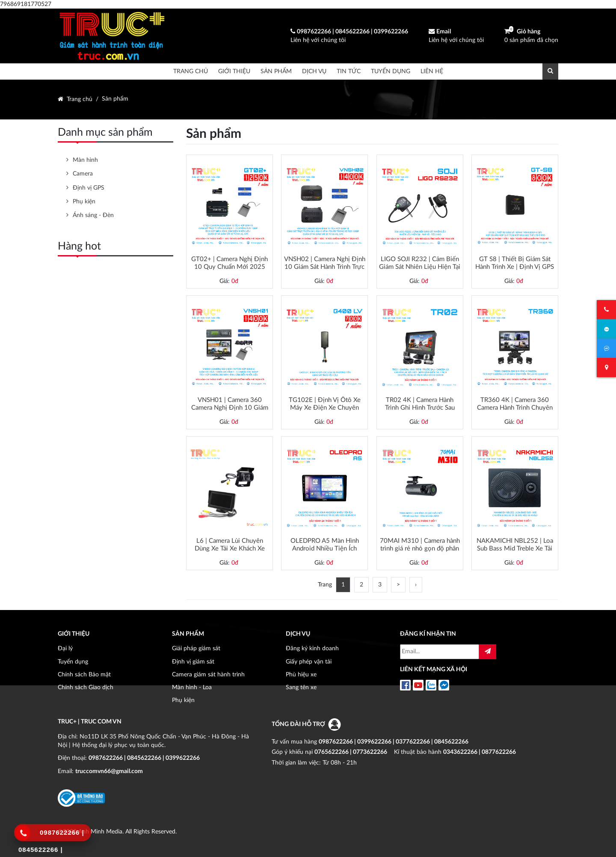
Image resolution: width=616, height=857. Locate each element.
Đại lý (65, 648)
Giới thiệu (234, 71)
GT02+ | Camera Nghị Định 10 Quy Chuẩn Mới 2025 (230, 263)
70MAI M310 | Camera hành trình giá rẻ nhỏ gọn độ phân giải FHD (420, 545)
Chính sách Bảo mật (84, 674)
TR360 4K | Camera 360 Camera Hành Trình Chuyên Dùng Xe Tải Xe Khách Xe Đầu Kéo (515, 404)
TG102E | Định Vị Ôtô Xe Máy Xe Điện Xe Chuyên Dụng (325, 404)
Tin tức (349, 71)
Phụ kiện (84, 201)
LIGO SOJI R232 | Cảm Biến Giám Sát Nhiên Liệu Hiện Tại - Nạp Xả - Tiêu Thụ (420, 263)
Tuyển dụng (391, 71)
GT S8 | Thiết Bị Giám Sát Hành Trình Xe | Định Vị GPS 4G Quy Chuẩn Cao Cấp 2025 (515, 263)
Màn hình (85, 160)
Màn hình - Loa (192, 687)
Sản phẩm (276, 71)
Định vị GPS (89, 188)
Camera (83, 174)
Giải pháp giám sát (196, 648)
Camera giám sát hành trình (208, 674)
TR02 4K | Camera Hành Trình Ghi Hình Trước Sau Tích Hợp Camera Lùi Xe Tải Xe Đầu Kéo (420, 404)
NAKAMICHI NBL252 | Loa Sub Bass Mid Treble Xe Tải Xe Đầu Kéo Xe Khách (515, 545)
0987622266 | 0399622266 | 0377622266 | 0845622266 (394, 742)
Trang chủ (191, 71)
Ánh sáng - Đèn (93, 215)
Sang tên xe (301, 687)
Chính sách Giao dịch (86, 687)
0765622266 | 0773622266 (351, 752)
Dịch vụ (314, 71)
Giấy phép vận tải (309, 662)
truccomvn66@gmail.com (109, 771)
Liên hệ (432, 71)
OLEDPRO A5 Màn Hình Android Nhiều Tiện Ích (325, 545)
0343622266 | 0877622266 (480, 752)
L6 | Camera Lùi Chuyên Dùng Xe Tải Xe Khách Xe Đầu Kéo (230, 545)
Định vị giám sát (193, 662)
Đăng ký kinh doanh (312, 648)
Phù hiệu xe (301, 674)
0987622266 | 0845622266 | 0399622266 (144, 758)
